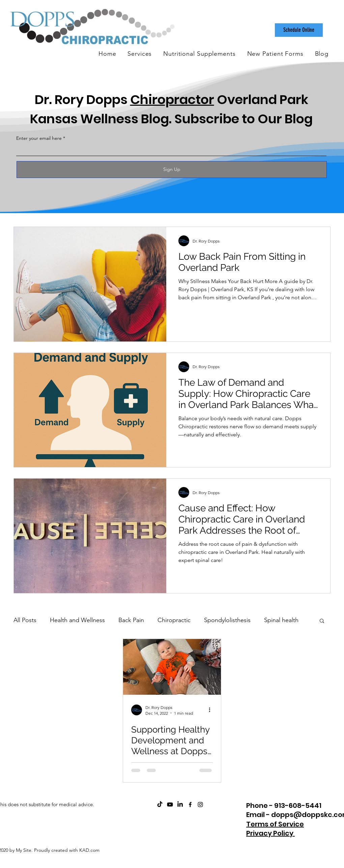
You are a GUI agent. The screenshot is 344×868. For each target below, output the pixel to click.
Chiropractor (172, 99)
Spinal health (281, 620)
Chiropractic (174, 620)
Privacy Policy (270, 833)
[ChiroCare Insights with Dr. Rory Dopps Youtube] (170, 805)
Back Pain (131, 620)
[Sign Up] (172, 170)
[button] (322, 621)
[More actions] (212, 710)
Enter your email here (39, 138)
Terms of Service (275, 824)
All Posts (25, 620)
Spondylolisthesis (227, 620)
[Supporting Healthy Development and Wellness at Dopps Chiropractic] (172, 667)
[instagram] (200, 805)
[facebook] (190, 805)
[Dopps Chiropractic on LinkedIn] (180, 805)
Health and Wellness (77, 620)
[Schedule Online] (299, 30)
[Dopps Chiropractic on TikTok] (160, 805)
